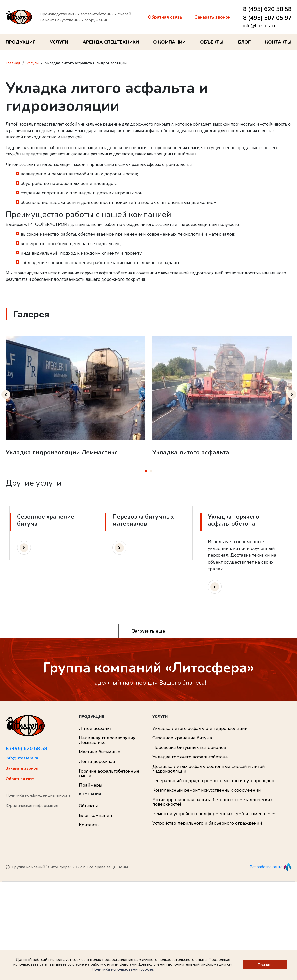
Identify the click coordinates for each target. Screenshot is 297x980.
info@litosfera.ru (260, 26)
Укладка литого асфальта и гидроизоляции (200, 728)
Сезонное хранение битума (182, 738)
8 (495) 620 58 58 (267, 9)
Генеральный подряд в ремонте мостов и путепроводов (213, 781)
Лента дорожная (97, 761)
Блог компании (96, 815)
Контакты (278, 42)
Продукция (21, 42)
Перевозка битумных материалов (189, 747)
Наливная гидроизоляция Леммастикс (107, 740)
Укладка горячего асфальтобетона (190, 757)
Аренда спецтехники (111, 42)
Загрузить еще (149, 631)
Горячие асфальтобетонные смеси (109, 773)
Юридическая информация (32, 806)
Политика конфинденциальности (38, 795)
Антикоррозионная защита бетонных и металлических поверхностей (213, 802)
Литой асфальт (95, 728)
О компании (169, 42)
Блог (244, 42)
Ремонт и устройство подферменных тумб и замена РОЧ (214, 814)
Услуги (59, 42)
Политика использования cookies (123, 969)
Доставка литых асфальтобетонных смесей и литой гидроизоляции (209, 769)
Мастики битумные (100, 752)
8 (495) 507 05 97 (267, 18)
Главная (13, 63)
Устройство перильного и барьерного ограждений (207, 823)
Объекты (212, 42)
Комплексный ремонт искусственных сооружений (207, 790)
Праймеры (91, 785)
